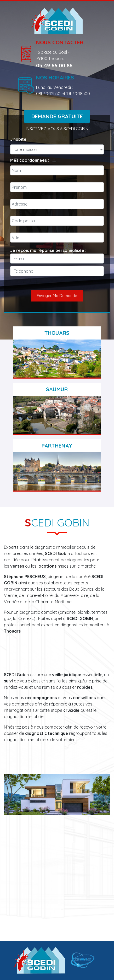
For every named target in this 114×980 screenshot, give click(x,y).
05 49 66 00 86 (54, 65)
